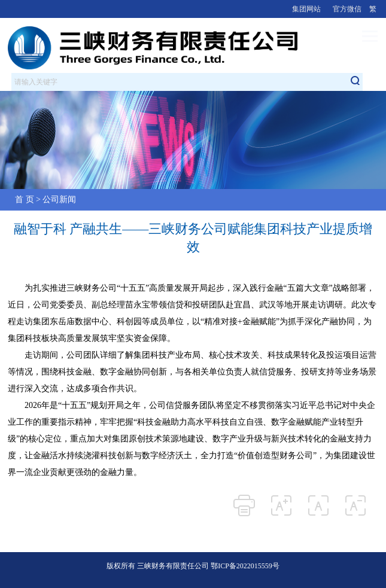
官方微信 (347, 9)
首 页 (25, 199)
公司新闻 (59, 199)
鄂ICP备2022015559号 (245, 566)
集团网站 (306, 9)
